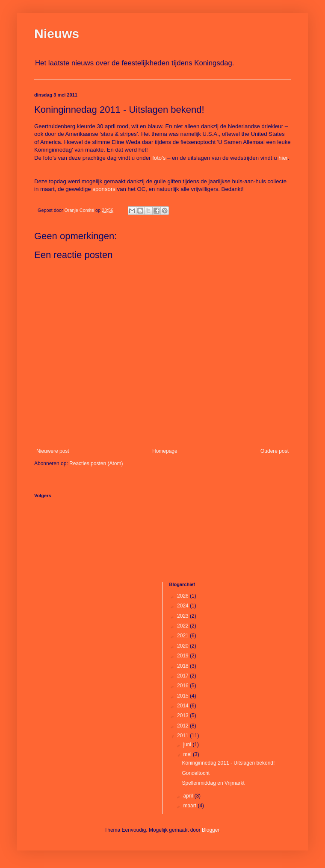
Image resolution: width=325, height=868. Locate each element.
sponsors (104, 189)
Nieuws (57, 34)
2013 (183, 716)
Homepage (165, 451)
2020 (183, 646)
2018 (183, 666)
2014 (183, 706)
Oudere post (275, 451)
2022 (183, 626)
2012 (183, 726)
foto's (159, 158)
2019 (183, 656)
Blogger (211, 830)
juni (188, 745)
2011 (183, 736)
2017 (183, 676)
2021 (183, 636)
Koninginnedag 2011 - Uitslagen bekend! (228, 763)
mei (188, 754)
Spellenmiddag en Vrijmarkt (213, 783)
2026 (183, 596)
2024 (183, 606)
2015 (183, 696)
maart (190, 806)
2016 (183, 686)
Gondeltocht (196, 773)
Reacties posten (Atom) (96, 463)
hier (283, 158)
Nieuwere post (53, 451)
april (189, 796)
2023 (183, 616)
